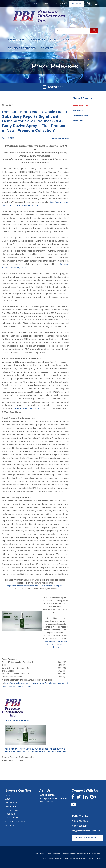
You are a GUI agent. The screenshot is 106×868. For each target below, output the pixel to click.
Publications (59, 40)
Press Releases (80, 105)
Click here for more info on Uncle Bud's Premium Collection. (55, 644)
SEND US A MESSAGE (87, 838)
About (46, 4)
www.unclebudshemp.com (27, 409)
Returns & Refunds (53, 854)
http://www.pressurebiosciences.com (23, 586)
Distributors (60, 4)
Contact (47, 48)
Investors (77, 4)
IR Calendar (78, 110)
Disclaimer (96, 854)
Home (35, 4)
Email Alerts (79, 120)
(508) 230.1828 (81, 821)
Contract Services (22, 48)
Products (38, 40)
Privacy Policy (40, 854)
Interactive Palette (95, 858)
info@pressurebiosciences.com (86, 831)
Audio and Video (81, 115)
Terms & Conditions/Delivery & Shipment (76, 854)
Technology (17, 40)
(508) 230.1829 (80, 826)
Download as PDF (59, 138)
